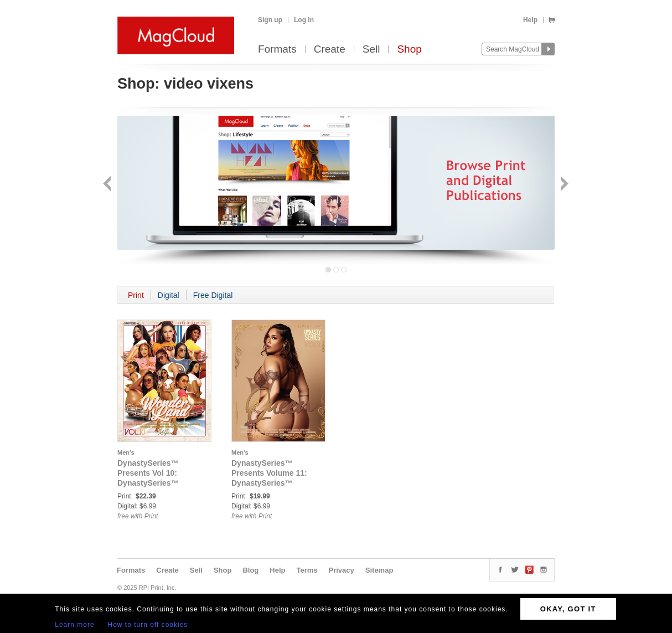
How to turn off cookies (148, 625)
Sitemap (379, 570)
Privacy (342, 570)
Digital (169, 295)
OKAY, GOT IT (568, 609)
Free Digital (213, 295)
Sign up (270, 20)
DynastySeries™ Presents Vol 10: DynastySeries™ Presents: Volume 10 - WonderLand (157, 483)
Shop (409, 50)
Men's (126, 452)
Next (563, 185)
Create (330, 50)
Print (136, 295)
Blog (250, 570)
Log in (304, 20)
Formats (277, 50)
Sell (371, 50)
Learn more (74, 625)
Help (530, 20)
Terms (307, 570)
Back (108, 185)
